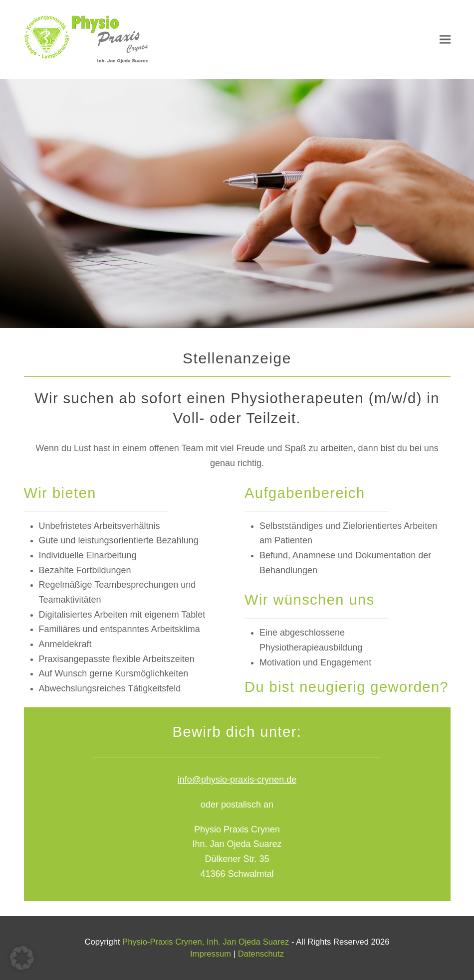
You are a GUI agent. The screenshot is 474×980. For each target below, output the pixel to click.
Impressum (211, 954)
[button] (445, 40)
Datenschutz (261, 954)
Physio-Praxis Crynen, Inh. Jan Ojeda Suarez (206, 942)
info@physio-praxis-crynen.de (237, 780)
